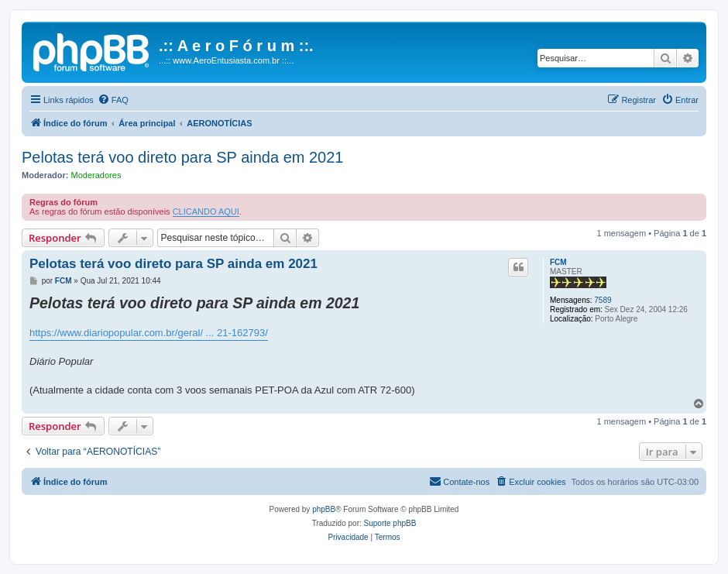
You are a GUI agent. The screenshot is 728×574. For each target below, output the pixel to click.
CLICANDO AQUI (206, 211)
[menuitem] (113, 100)
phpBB (324, 509)
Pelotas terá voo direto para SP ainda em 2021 (182, 157)
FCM (558, 262)
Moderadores (96, 175)
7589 (603, 300)
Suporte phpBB (390, 523)
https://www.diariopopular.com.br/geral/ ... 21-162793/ (149, 333)
